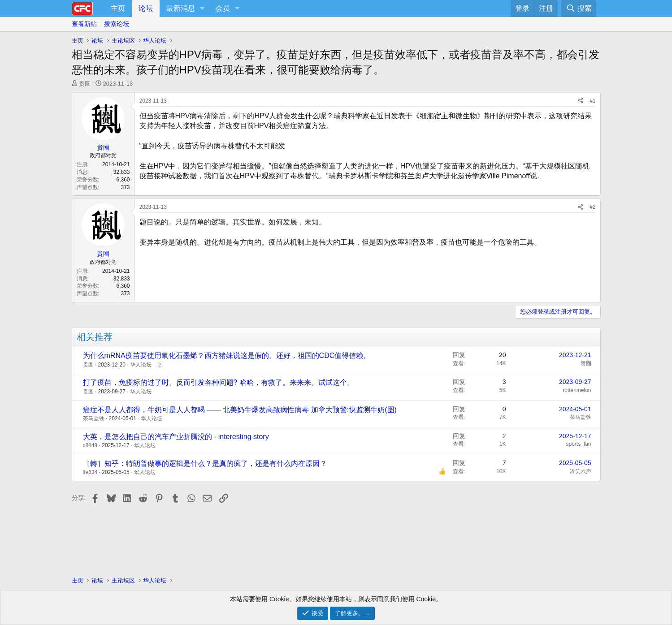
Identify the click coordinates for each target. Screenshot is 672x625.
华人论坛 (141, 365)
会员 (223, 8)
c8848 (90, 445)
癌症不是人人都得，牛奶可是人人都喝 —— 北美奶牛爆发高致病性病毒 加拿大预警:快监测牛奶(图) (240, 410)
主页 (118, 8)
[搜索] (579, 9)
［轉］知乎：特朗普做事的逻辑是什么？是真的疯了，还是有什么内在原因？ (205, 463)
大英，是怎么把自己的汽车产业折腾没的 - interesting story (176, 437)
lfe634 (90, 472)
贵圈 (85, 84)
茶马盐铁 (94, 418)
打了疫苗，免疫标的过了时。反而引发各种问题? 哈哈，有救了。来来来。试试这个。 (219, 382)
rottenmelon (577, 390)
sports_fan (578, 444)
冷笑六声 (581, 471)
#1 (592, 101)
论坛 (146, 8)
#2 (592, 207)
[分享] (581, 101)
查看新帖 (84, 24)
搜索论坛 (117, 24)
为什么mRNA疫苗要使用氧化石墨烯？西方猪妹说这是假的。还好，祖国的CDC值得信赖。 (227, 356)
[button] (202, 9)
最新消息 (181, 8)
